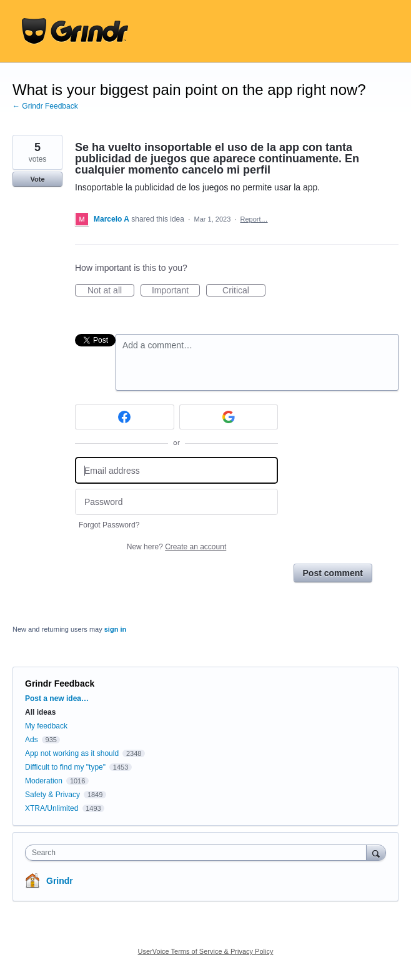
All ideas (40, 712)
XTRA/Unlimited (52, 808)
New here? (176, 547)
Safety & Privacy (53, 795)
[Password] (176, 502)
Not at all (111, 291)
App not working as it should (72, 753)
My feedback (46, 726)
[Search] (376, 852)
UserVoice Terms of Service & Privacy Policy (206, 951)
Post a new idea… (57, 698)
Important (176, 291)
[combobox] (199, 853)
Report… (254, 219)
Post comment (333, 573)
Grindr (60, 881)
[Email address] (176, 470)
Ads (32, 740)
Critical (244, 291)
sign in (115, 629)
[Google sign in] (229, 417)
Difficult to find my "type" (65, 767)
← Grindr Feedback (45, 106)
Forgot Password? (109, 525)
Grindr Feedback (60, 684)
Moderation (45, 781)
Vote (37, 179)
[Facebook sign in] (125, 417)
